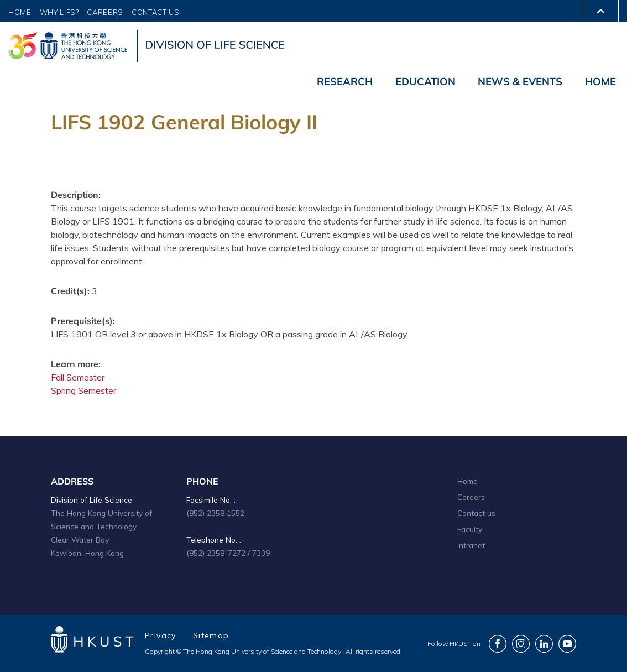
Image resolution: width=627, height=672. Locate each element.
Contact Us (156, 12)
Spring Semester (83, 390)
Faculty (470, 529)
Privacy (161, 635)
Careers (105, 12)
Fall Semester (78, 377)
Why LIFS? (59, 12)
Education (425, 81)
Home (20, 12)
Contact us (476, 513)
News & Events (520, 81)
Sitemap (211, 635)
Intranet (471, 545)
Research (345, 81)
